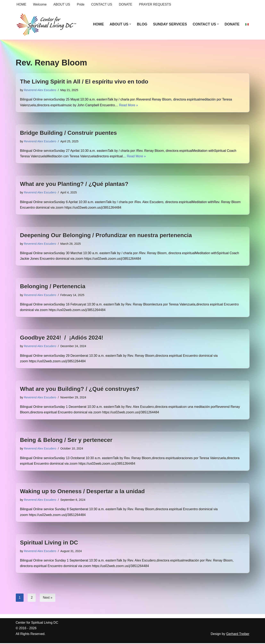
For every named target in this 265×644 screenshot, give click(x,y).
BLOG (142, 24)
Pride (81, 4)
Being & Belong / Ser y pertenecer (66, 441)
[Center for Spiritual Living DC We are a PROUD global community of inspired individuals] (47, 24)
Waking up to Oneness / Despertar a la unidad (82, 492)
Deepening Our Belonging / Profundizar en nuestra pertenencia (106, 235)
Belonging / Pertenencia (53, 287)
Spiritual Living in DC (49, 543)
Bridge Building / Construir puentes (69, 133)
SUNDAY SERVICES (170, 24)
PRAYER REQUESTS (155, 4)
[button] (130, 24)
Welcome (40, 4)
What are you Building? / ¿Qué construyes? (80, 389)
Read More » (129, 105)
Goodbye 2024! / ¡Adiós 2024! (62, 338)
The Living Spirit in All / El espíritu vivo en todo (84, 82)
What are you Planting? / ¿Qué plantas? (74, 184)
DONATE (126, 4)
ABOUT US (62, 4)
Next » (48, 598)
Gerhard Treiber (238, 635)
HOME (22, 4)
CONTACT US (102, 4)
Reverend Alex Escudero (40, 90)
